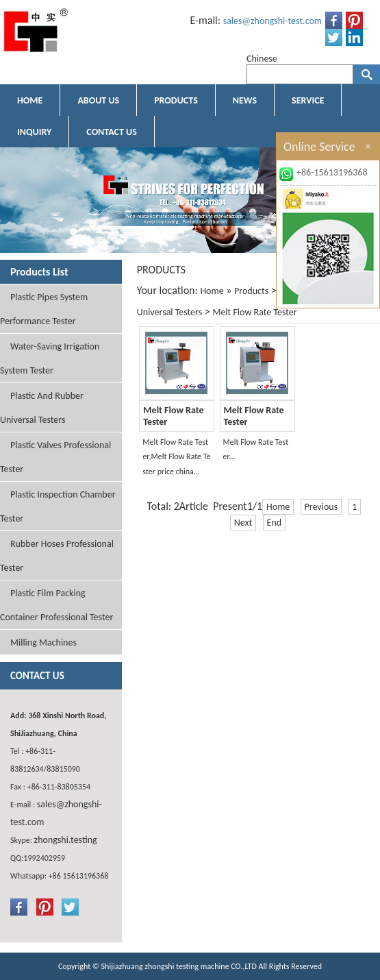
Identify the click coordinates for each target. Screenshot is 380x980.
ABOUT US (98, 100)
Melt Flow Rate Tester (254, 312)
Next (243, 523)
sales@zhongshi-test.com (273, 21)
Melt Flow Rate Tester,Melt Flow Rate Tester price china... (176, 457)
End (275, 523)
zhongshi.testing (66, 840)
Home (212, 291)
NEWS (245, 100)
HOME (30, 100)
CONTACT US (111, 132)
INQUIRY (34, 132)
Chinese (262, 59)
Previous (321, 507)
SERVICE (308, 100)
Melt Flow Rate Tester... (256, 450)
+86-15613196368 (332, 172)
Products (251, 291)
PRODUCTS (176, 100)
